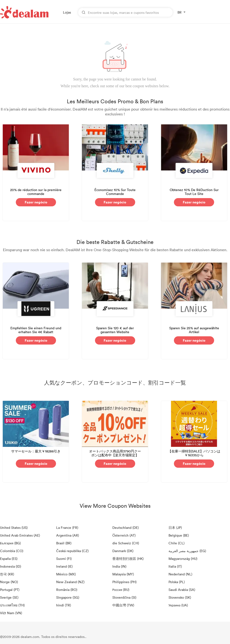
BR (180, 12)
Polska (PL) (177, 582)
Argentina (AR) (68, 535)
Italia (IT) (175, 566)
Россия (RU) (121, 590)
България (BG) (10, 543)
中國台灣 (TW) (123, 605)
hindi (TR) (64, 605)
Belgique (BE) (179, 535)
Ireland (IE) (64, 566)
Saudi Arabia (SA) (182, 590)
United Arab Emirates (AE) (20, 535)
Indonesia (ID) (11, 566)
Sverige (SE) (9, 597)
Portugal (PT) (10, 590)
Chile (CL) (176, 543)
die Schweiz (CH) (126, 543)
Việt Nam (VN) (11, 613)
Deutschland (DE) (126, 527)
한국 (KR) (7, 574)
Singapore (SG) (68, 597)
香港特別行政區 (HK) (128, 559)
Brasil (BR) (64, 543)
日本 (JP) (175, 527)
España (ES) (9, 559)
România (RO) (67, 590)
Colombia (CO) (12, 551)
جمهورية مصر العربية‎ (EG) (187, 551)
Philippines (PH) (124, 582)
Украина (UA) (178, 605)
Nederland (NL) (180, 574)
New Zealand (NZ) (70, 582)
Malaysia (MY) (123, 574)
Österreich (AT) (124, 535)
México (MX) (66, 574)
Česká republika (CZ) (72, 551)
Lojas (67, 12)
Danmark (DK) (123, 551)
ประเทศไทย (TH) (12, 605)
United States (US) (14, 527)
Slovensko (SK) (180, 597)
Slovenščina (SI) (124, 597)
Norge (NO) (9, 582)
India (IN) (119, 566)
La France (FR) (67, 527)
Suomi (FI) (64, 559)
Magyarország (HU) (183, 559)
